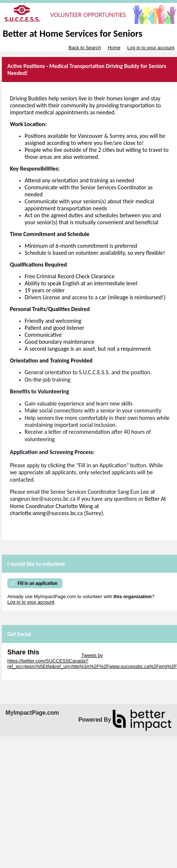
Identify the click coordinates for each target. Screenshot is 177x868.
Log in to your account (151, 48)
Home (114, 48)
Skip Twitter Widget (60, 655)
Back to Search (84, 48)
